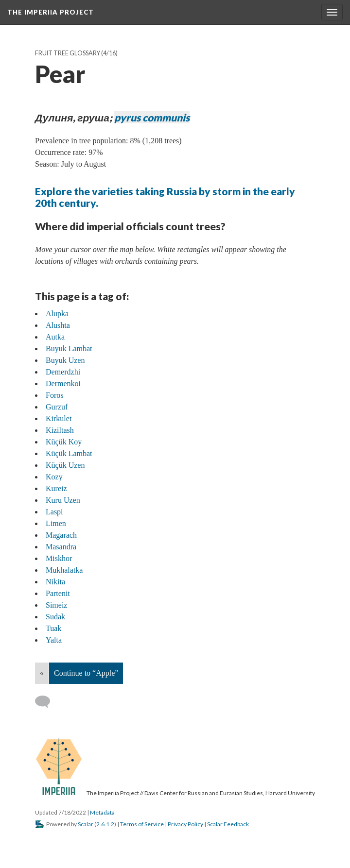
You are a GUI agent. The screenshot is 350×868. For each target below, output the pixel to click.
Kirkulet (59, 418)
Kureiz (56, 488)
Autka (55, 337)
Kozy (54, 477)
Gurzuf (57, 407)
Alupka (57, 314)
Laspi (54, 512)
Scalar (86, 824)
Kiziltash (60, 430)
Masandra (61, 547)
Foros (54, 395)
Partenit (58, 593)
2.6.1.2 (105, 824)
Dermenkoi (63, 383)
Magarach (61, 535)
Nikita (55, 582)
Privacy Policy (185, 824)
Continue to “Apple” (86, 673)
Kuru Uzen (63, 500)
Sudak (55, 617)
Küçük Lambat (69, 453)
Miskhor (59, 558)
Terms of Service (142, 824)
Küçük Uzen (65, 465)
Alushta (58, 325)
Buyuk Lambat (69, 349)
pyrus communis (152, 117)
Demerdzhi (63, 372)
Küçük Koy (64, 442)
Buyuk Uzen (65, 360)
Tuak (53, 628)
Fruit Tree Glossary (68, 53)
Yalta (54, 640)
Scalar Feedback (228, 824)
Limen (56, 523)
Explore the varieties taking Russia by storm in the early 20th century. (165, 197)
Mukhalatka (64, 570)
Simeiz (56, 605)
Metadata (102, 812)
